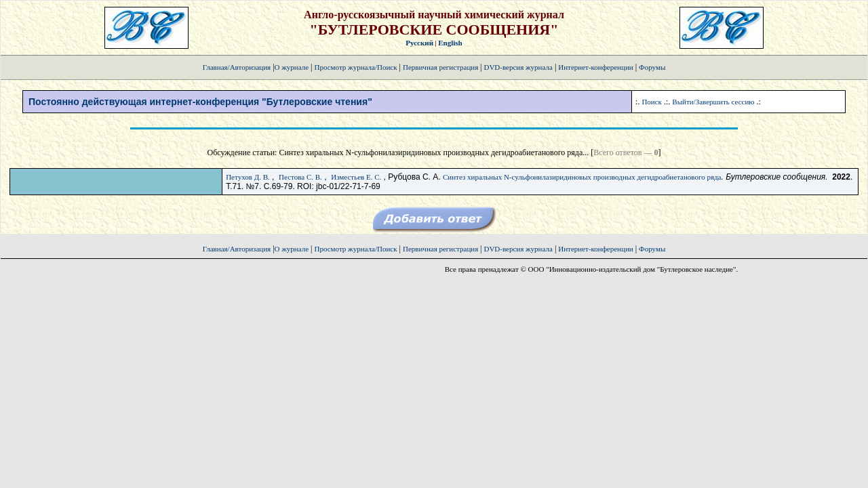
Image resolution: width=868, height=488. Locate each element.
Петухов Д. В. (248, 177)
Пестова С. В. (300, 177)
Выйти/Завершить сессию (713, 102)
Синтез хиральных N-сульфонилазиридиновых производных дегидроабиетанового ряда (582, 177)
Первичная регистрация (441, 67)
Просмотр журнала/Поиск (355, 67)
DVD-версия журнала (518, 67)
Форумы (652, 67)
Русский (419, 43)
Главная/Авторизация (237, 67)
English (450, 43)
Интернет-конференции (595, 67)
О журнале (292, 67)
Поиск (652, 102)
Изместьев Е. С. (356, 177)
